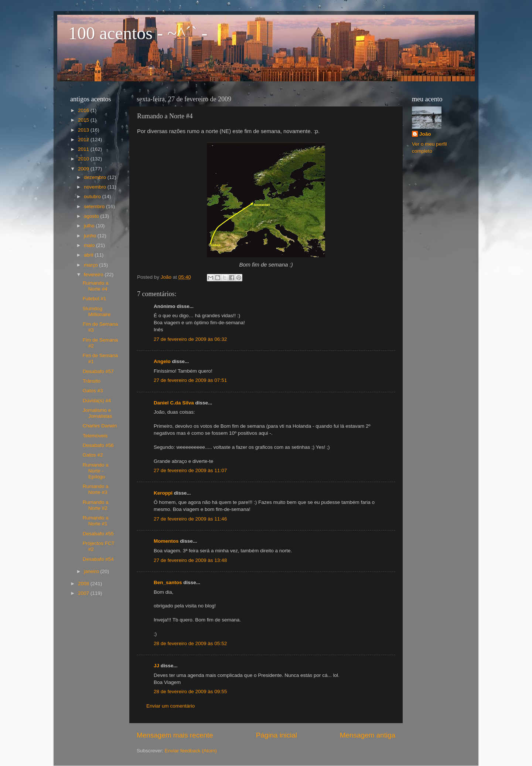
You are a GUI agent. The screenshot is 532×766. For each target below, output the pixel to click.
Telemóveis (95, 436)
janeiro (92, 571)
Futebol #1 (95, 299)
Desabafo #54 (98, 559)
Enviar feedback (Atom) (191, 751)
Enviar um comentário (170, 706)
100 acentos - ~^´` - (138, 33)
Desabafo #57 (98, 371)
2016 (84, 110)
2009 (84, 169)
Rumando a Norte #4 (96, 286)
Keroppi (163, 493)
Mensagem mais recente (175, 735)
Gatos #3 (93, 391)
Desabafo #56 (98, 445)
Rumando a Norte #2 (96, 505)
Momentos (166, 541)
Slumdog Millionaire (97, 311)
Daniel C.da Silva (175, 403)
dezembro (96, 177)
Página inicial (277, 735)
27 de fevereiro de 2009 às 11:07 (190, 470)
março (91, 265)
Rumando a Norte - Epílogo (96, 471)
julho (90, 226)
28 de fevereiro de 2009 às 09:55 (190, 692)
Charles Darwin (100, 426)
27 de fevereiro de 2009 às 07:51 (190, 380)
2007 (84, 593)
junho (91, 236)
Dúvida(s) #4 (97, 401)
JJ (156, 666)
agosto (92, 216)
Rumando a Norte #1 (96, 521)
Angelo (162, 361)
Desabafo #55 (98, 534)
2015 (84, 120)
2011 (84, 149)
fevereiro (94, 274)
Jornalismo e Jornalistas (98, 413)
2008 (84, 584)
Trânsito (92, 381)
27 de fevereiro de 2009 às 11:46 (190, 519)
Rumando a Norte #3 (96, 489)
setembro (95, 206)
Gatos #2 (93, 455)
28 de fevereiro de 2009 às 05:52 (190, 643)
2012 (84, 140)
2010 (84, 159)
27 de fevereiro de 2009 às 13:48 (190, 560)
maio (90, 245)
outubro (93, 196)
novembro (96, 187)
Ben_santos (168, 582)
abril (89, 255)
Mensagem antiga (368, 735)
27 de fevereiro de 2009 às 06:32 (190, 339)
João (425, 134)
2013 (84, 130)
